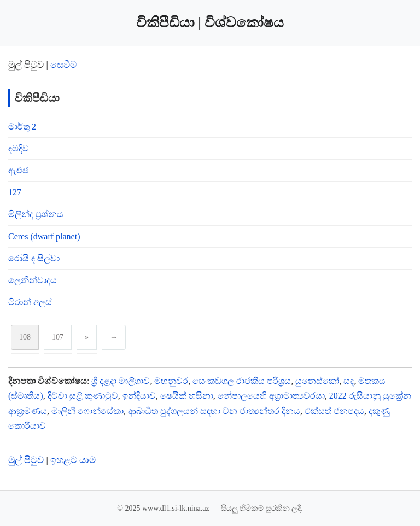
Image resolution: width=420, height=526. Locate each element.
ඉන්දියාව (139, 396)
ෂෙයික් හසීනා (187, 396)
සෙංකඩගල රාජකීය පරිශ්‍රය (242, 381)
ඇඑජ (18, 170)
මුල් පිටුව (26, 460)
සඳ (349, 381)
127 (15, 192)
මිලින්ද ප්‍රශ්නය (36, 214)
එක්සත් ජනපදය (334, 411)
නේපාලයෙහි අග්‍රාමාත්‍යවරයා (271, 396)
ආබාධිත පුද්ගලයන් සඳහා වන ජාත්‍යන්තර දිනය (214, 411)
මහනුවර (171, 381)
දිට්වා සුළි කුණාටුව (83, 396)
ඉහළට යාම (73, 460)
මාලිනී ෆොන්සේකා (87, 411)
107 (58, 337)
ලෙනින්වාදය (33, 280)
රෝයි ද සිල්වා (34, 258)
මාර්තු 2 (22, 127)
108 (25, 337)
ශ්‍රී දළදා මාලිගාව (121, 381)
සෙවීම (63, 65)
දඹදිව (19, 148)
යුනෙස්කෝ (317, 381)
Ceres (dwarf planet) (44, 236)
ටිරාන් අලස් (30, 302)
